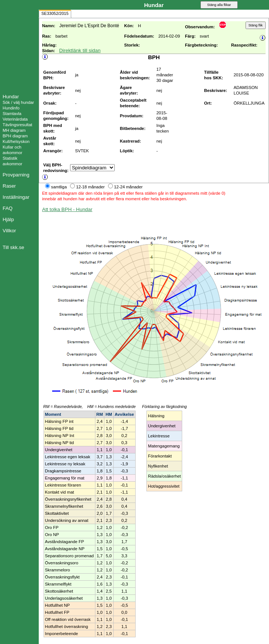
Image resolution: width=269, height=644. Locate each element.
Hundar (11, 97)
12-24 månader (128, 187)
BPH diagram (15, 136)
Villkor (9, 231)
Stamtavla (12, 114)
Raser (9, 186)
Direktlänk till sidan (80, 50)
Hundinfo (11, 108)
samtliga (59, 187)
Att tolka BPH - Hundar (67, 209)
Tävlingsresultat (17, 125)
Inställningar (16, 197)
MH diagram (14, 130)
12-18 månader (90, 187)
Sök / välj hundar (18, 102)
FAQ (8, 208)
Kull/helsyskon (16, 141)
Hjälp (8, 219)
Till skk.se (13, 247)
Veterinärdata (15, 119)
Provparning (16, 175)
